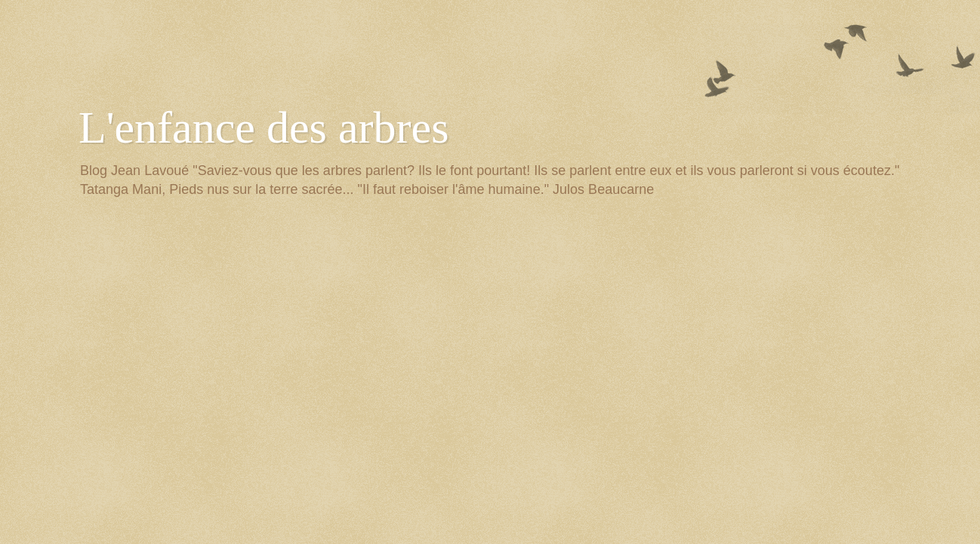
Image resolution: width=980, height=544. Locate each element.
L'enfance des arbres (264, 128)
